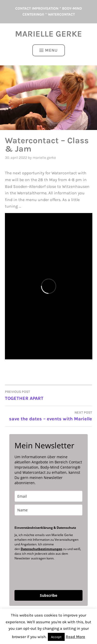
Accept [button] (56, 637)
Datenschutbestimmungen (42, 549)
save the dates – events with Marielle (49, 416)
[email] (49, 496)
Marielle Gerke (48, 34)
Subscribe (48, 595)
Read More (75, 637)
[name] (49, 510)
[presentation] (45, 573)
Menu (48, 50)
